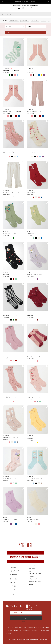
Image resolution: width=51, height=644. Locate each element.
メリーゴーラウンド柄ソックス (34, 479)
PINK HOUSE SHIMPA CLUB (36, 574)
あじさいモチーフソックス (9, 479)
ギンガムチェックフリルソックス (11, 315)
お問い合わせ (32, 568)
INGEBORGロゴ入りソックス (34, 520)
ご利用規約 (31, 576)
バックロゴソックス (32, 70)
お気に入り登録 (23, 39)
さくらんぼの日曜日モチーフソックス (12, 111)
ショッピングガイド (34, 566)
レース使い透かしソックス (9, 397)
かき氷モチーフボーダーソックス (11, 70)
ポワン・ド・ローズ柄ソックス (10, 152)
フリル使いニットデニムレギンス (11, 193)
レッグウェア (11, 32)
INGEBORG (33, 607)
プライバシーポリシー (34, 579)
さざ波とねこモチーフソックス (10, 438)
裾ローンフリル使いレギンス (34, 111)
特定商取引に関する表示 (35, 582)
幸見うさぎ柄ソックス (8, 274)
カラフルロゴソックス (8, 356)
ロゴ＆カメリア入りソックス (10, 520)
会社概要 (31, 584)
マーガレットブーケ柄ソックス (34, 274)
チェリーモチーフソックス (33, 397)
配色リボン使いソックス (33, 193)
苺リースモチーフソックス (9, 234)
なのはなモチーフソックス (33, 234)
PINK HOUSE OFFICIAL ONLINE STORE (25, 5)
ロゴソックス (30, 315)
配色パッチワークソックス (33, 356)
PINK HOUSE (33, 605)
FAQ (30, 571)
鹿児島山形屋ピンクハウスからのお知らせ (25, 2)
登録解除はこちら (26, 622)
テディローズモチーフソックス (34, 152)
